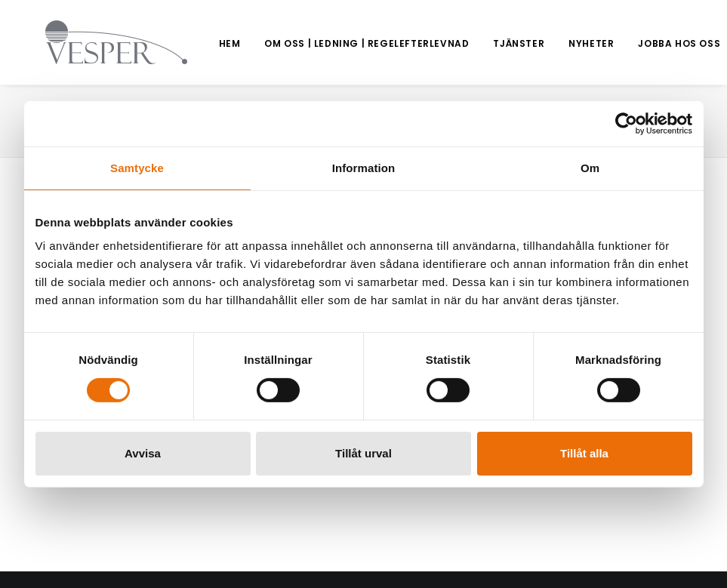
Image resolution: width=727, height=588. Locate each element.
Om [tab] (590, 167)
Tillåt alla (584, 453)
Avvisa (143, 453)
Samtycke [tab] (137, 167)
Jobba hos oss (637, 43)
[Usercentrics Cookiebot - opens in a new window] (626, 123)
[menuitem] (188, 44)
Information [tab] (364, 167)
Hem (188, 43)
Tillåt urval (363, 453)
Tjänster (476, 43)
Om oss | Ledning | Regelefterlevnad (324, 43)
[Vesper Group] (95, 42)
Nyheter (549, 43)
